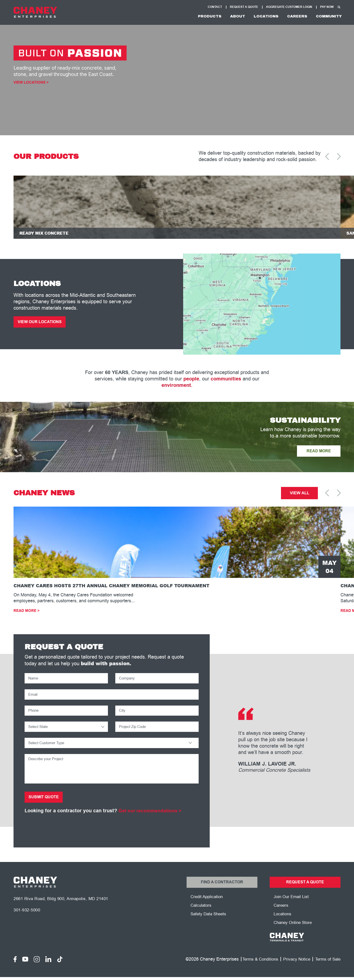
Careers (291, 17)
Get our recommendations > (151, 820)
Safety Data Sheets (210, 925)
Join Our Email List (292, 908)
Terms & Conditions (256, 971)
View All (300, 497)
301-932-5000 (28, 922)
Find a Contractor (222, 892)
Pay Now (327, 7)
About (225, 17)
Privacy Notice (294, 971)
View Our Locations (41, 325)
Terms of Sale (327, 971)
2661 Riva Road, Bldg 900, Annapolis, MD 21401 (64, 910)
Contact (215, 7)
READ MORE (317, 455)
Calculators (202, 917)
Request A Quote (244, 7)
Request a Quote (305, 892)
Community (326, 17)
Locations (257, 17)
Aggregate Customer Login (289, 7)
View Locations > (32, 83)
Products (193, 17)
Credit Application (208, 908)
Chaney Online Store (294, 934)
